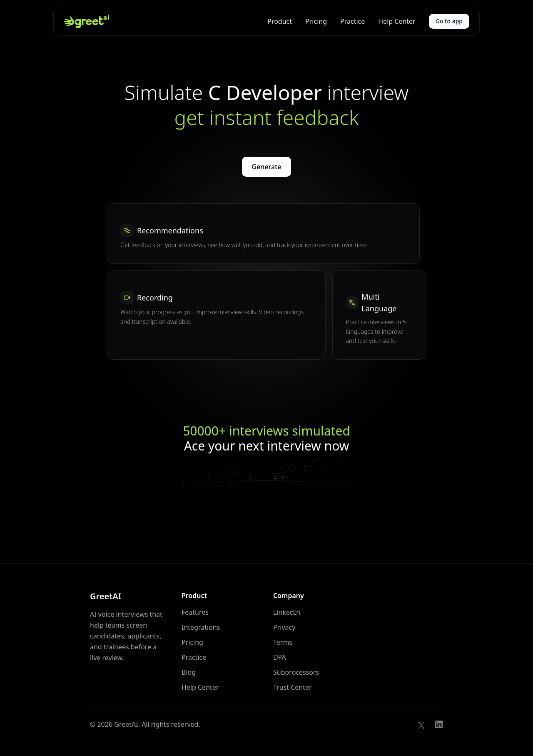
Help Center (397, 21)
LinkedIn (287, 612)
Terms (283, 642)
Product (280, 21)
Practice (352, 21)
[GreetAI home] (86, 21)
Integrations (201, 627)
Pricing (316, 21)
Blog (189, 672)
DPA (280, 657)
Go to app (449, 21)
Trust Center (293, 687)
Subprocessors (296, 672)
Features (195, 612)
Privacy (284, 627)
